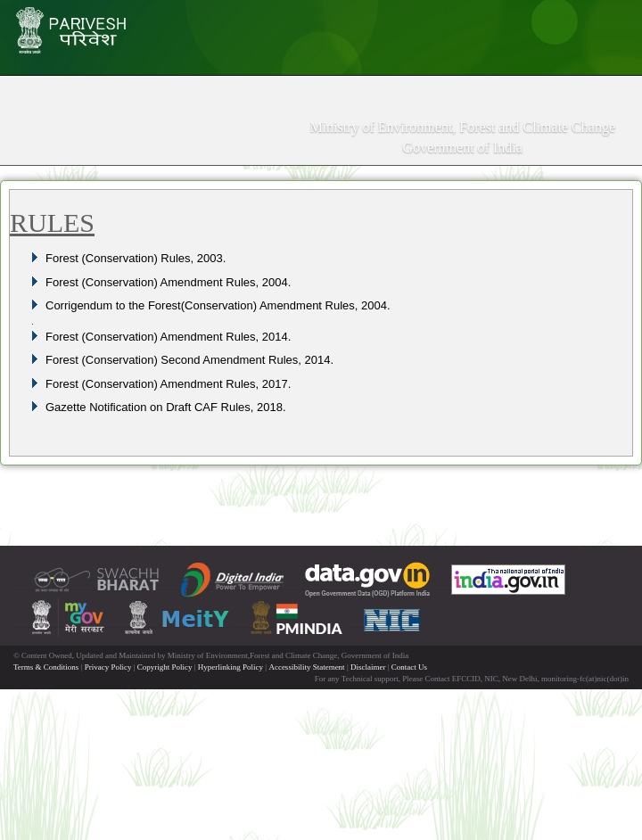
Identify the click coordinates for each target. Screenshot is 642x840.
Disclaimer (368, 667)
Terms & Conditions (46, 667)
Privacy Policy (108, 667)
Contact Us (409, 667)
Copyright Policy (165, 667)
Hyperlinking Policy (230, 667)
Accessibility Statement (306, 667)
